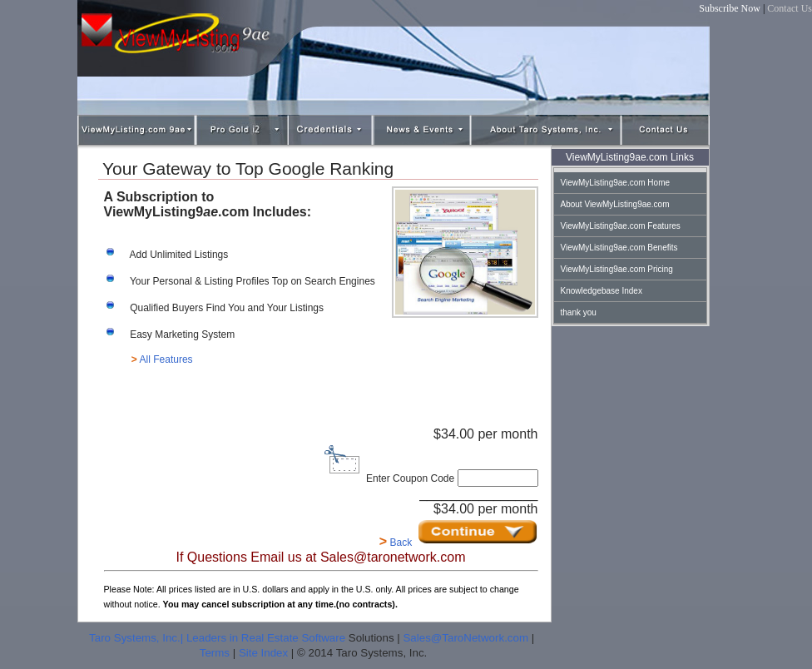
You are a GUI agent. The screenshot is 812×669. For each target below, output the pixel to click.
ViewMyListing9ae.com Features (621, 226)
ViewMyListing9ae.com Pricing (617, 269)
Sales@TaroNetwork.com (465, 638)
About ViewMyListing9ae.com (615, 204)
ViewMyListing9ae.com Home (616, 183)
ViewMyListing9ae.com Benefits (619, 248)
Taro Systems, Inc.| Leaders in (165, 638)
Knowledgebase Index (602, 291)
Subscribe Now (730, 8)
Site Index (263, 653)
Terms (215, 653)
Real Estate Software (293, 638)
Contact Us (790, 8)
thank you (579, 312)
